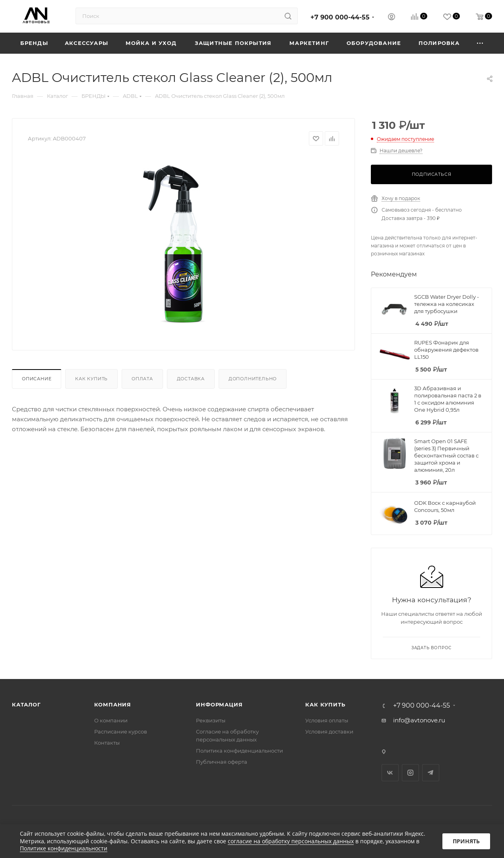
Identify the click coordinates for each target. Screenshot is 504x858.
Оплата (142, 379)
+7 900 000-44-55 (340, 17)
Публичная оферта (222, 762)
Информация (219, 704)
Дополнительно (253, 379)
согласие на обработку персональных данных (291, 841)
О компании (111, 720)
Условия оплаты (327, 720)
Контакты (107, 743)
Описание (37, 379)
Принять (466, 841)
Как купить (91, 379)
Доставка (191, 379)
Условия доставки (329, 732)
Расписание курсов (121, 732)
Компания (113, 704)
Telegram (431, 773)
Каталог (26, 704)
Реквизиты (211, 720)
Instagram (410, 773)
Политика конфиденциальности (239, 751)
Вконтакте (390, 773)
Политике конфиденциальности (64, 848)
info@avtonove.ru (419, 720)
